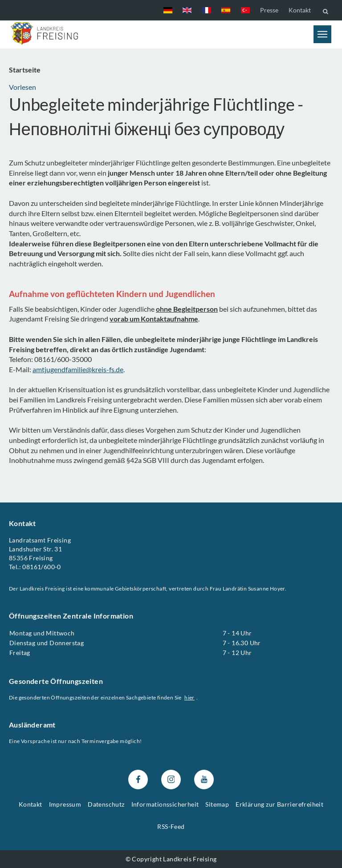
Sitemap (217, 804)
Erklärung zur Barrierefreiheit (279, 804)
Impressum (65, 804)
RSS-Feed (171, 826)
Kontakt (300, 10)
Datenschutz (106, 804)
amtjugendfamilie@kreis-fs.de (78, 369)
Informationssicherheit (165, 804)
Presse (269, 10)
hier (189, 697)
